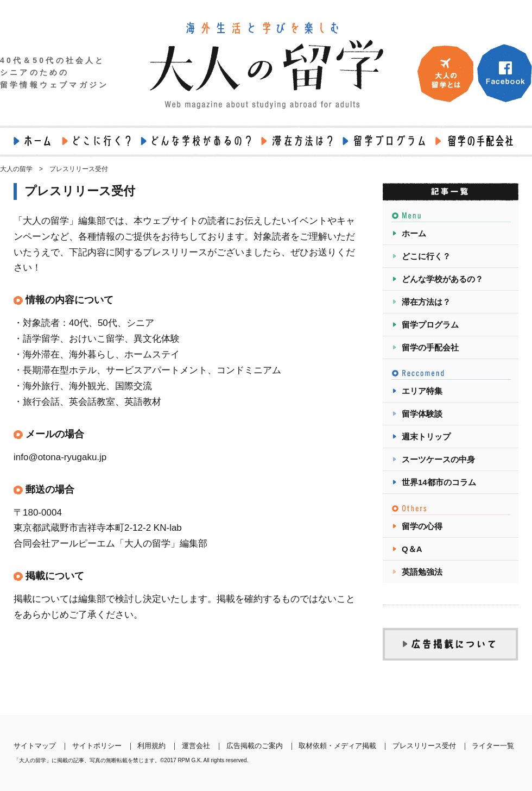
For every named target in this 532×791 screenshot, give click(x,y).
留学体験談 (422, 414)
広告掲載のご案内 (255, 746)
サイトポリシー (97, 746)
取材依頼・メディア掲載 (337, 746)
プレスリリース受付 (424, 746)
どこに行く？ (426, 256)
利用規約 (151, 746)
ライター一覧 (493, 746)
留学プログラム (430, 325)
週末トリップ (426, 437)
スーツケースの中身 (438, 459)
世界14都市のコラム (439, 482)
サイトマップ (35, 746)
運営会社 (196, 746)
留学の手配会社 (430, 347)
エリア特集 (422, 391)
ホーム (414, 233)
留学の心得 (422, 526)
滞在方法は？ (426, 302)
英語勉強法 (422, 572)
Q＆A (412, 549)
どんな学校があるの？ (442, 279)
